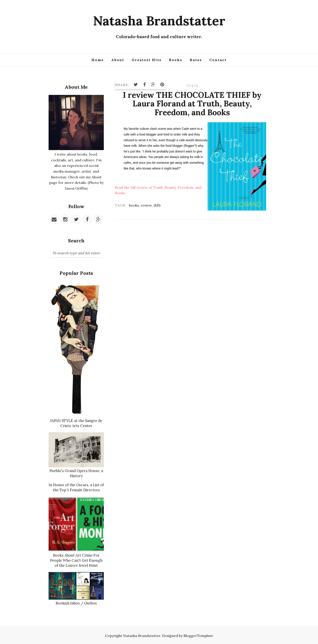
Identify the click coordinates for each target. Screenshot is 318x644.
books (134, 205)
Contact (218, 60)
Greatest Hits (147, 60)
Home (98, 60)
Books (176, 60)
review (146, 205)
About (118, 60)
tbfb (157, 205)
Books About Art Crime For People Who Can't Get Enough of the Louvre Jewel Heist (76, 560)
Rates (196, 60)
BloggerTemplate (198, 635)
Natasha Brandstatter (159, 21)
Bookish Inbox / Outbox (76, 602)
